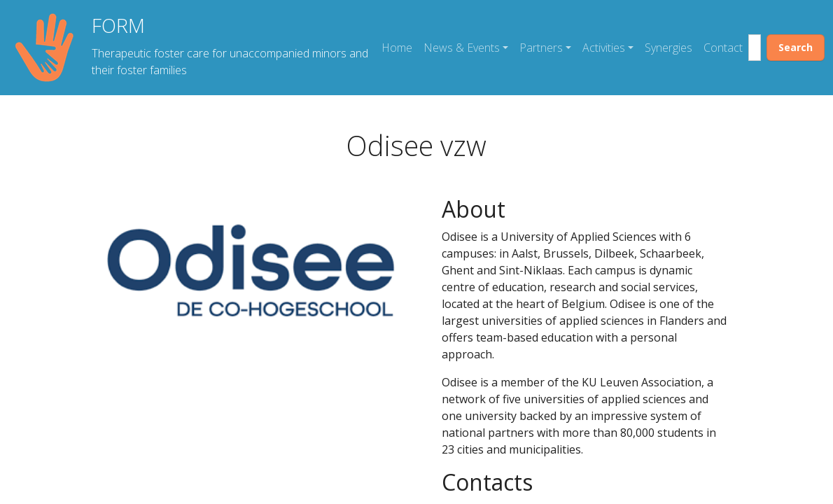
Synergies (668, 48)
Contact (723, 48)
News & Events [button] (462, 48)
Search (796, 47)
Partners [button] (541, 48)
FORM (118, 25)
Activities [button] (604, 48)
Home (397, 48)
